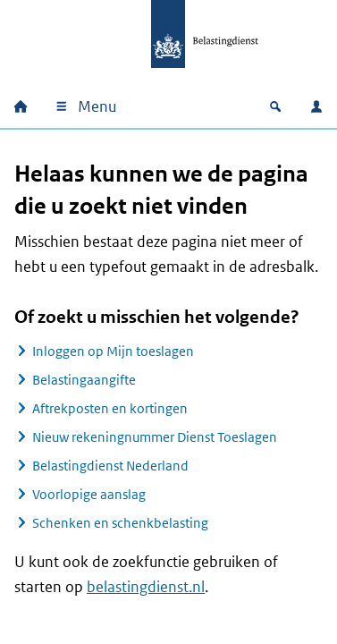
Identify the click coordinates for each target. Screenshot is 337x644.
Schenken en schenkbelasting (120, 523)
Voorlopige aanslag (89, 494)
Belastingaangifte (84, 380)
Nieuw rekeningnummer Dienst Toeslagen (155, 437)
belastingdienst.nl (146, 587)
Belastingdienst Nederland (110, 466)
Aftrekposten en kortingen (110, 408)
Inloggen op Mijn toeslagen (113, 351)
